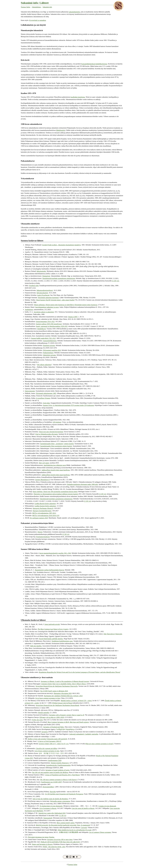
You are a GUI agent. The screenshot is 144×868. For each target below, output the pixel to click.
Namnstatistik (48, 818)
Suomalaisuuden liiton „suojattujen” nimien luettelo (57, 444)
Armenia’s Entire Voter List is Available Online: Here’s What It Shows (64, 684)
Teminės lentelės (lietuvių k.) (60, 763)
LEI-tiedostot (57, 422)
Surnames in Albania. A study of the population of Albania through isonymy (65, 681)
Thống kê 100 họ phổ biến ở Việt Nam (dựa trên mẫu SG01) (60, 842)
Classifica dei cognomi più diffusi (46, 748)
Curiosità (84, 828)
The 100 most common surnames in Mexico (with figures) (58, 780)
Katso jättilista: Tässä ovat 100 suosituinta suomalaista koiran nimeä (55, 492)
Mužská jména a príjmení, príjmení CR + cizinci (76, 701)
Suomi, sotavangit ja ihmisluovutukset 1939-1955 (52, 326)
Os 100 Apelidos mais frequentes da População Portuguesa (64, 794)
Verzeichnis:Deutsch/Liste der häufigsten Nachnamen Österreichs (57, 686)
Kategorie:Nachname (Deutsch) (43, 508)
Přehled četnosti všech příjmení (62, 703)
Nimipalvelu (46, 276)
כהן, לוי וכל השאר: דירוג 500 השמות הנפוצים (54, 744)
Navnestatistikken (48, 787)
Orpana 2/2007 (73, 317)
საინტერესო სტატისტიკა (65, 729)
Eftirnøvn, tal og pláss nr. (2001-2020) (52, 717)
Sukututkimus (36, 7)
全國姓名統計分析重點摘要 (68, 832)
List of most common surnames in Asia (48, 698)
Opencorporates (30, 391)
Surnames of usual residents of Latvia (57, 770)
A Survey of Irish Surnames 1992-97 (50, 741)
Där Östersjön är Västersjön (113, 634)
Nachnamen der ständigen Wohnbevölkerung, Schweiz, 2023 (63, 696)
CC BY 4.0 (115, 281)
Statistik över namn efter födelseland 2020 (52, 813)
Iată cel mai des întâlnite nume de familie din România (50, 799)
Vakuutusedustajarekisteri (45, 290)
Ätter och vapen (44, 463)
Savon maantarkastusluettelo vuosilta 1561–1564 (55, 553)
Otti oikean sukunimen (44, 365)
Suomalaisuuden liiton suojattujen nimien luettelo (56, 446)
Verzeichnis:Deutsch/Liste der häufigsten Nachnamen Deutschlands (57, 705)
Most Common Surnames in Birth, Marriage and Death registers (68, 722)
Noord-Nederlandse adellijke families (51, 639)
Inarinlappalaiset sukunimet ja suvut (47, 307)
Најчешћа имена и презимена (60, 801)
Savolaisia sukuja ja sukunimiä (44, 312)
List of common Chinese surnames (100, 832)
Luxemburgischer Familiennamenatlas (58, 765)
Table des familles (36, 646)
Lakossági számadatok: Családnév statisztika (84, 734)
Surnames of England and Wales (54, 727)
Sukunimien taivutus (49, 355)
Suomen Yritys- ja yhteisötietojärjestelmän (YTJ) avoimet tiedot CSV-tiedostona (68, 405)
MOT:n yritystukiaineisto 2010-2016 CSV (46, 516)
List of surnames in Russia (48, 808)
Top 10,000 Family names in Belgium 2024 (54, 691)
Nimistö (40, 532)
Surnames (45, 732)
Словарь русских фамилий (107, 806)
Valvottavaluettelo (42, 293)
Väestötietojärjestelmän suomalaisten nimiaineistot (59, 278)
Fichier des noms (37, 720)
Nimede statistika (44, 713)
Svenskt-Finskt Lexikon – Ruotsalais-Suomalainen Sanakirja (61, 245)
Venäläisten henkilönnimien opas (62, 641)
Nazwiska (53, 792)
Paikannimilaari (48, 353)
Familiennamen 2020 (54, 760)
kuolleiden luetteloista (78, 97)
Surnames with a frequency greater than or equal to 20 (67, 715)
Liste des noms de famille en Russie (83, 808)
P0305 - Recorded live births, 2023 (54, 847)
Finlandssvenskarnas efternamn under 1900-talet (82, 484)
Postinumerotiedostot (43, 537)
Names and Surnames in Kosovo (42, 844)
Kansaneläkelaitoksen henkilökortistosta (94, 64)
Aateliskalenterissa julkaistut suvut (55, 465)
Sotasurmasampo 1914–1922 (45, 322)
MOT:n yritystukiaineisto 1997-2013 (44, 513)
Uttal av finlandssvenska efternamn (46, 434)
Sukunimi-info (47, 7)
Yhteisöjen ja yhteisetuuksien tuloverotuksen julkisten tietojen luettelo (56, 494)
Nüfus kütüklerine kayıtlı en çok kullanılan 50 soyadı (75, 830)
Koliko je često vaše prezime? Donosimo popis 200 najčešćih (47, 739)
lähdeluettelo (61, 130)
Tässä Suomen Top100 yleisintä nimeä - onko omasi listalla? (55, 300)
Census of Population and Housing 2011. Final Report (62, 775)
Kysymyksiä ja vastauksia (37, 20)
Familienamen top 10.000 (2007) (52, 782)
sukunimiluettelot (74, 12)
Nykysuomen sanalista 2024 (52, 350)
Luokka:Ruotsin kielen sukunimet (45, 504)
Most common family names (66, 823)
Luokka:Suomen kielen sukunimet (45, 506)
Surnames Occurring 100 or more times (60, 840)
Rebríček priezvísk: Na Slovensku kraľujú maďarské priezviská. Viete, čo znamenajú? (63, 825)
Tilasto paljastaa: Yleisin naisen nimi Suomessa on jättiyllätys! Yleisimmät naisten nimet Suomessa (66, 305)
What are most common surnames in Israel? (99, 744)
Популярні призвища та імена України (41, 837)
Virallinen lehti (34, 286)
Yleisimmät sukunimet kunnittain (48, 298)
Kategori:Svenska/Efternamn (42, 511)
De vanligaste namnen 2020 (39, 518)
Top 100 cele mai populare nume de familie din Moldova (50, 772)
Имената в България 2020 (63, 693)
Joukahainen (29, 310)
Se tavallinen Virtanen (43, 398)
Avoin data (46, 403)
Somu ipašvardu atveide (52, 624)
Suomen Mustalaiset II (42, 480)
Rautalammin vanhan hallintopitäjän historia (49, 570)
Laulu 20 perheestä (43, 295)
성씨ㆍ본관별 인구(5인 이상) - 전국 (51, 753)
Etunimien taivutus (49, 345)
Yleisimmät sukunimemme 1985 (46, 393)
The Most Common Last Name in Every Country (53, 629)
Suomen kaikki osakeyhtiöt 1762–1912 (43, 338)
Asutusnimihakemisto (50, 341)
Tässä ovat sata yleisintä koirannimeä (51, 432)
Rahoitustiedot (41, 271)
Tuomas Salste (25, 7)
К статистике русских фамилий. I (52, 806)
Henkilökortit (42, 329)
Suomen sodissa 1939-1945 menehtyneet (49, 324)
